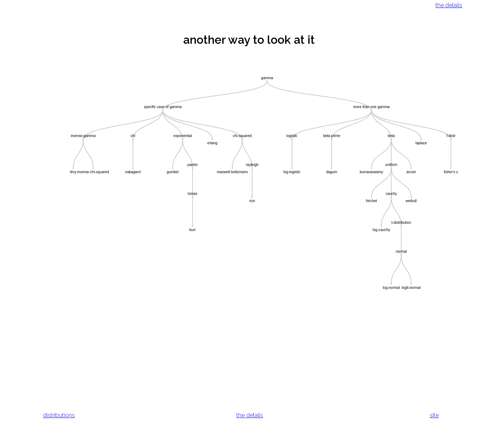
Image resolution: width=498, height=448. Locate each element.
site (434, 415)
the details (449, 5)
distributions (59, 415)
